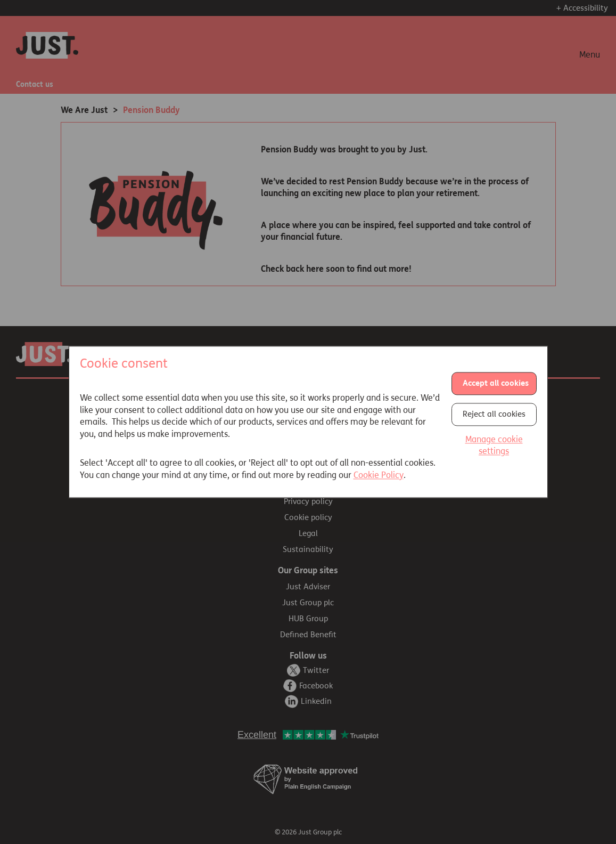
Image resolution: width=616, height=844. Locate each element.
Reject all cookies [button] (494, 414)
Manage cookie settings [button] (494, 445)
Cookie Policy (379, 475)
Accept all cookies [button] (496, 383)
